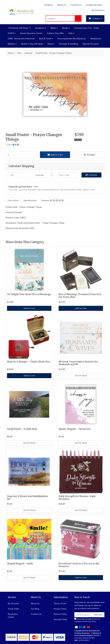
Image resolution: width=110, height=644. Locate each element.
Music (50, 44)
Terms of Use (60, 603)
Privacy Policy (60, 609)
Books (65, 28)
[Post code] (67, 175)
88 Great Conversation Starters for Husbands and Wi (78, 363)
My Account (13, 603)
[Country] (43, 175)
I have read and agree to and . (87, 620)
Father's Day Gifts (55, 33)
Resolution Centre (13, 616)
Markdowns (96, 39)
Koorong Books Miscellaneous (72, 39)
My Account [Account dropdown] (97, 10)
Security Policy (60, 619)
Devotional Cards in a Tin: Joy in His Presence (79, 565)
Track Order (13, 609)
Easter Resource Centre (31, 33)
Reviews (53, 200)
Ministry (11, 44)
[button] (89, 155)
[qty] (19, 175)
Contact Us (76, 5)
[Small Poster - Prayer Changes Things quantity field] (21, 155)
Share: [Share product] (13, 145)
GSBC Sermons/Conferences (21, 39)
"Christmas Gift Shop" (18, 28)
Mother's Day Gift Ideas (32, 44)
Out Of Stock (81, 376)
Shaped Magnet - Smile (20, 564)
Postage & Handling (69, 44)
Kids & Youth (45, 39)
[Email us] (76, 627)
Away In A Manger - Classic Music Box (28, 362)
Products (48, 5)
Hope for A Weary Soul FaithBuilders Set (27, 498)
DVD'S (11, 33)
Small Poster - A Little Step (22, 429)
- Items (94, 18)
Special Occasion (91, 44)
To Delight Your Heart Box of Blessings (29, 294)
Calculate (91, 175)
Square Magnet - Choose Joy (75, 429)
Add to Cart (55, 155)
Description (13, 200)
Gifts (70, 33)
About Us (62, 5)
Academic (40, 28)
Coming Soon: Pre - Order (87, 28)
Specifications (30, 200)
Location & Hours (94, 5)
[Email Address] (83, 615)
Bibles (53, 28)
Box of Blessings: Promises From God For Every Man (80, 296)
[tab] (13, 200)
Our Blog (35, 609)
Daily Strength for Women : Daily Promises (77, 498)
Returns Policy (60, 614)
